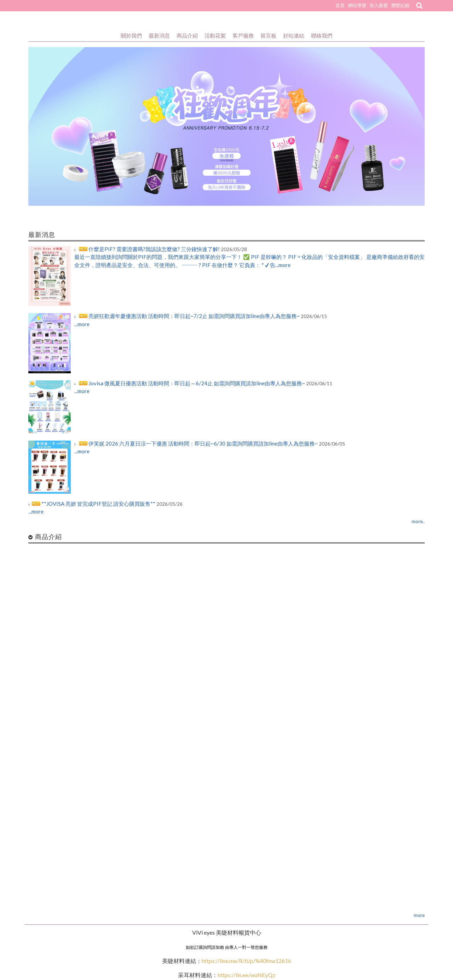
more (419, 915)
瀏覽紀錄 (400, 5)
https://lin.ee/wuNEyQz (246, 975)
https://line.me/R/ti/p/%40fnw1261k (246, 961)
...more (82, 324)
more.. (418, 521)
